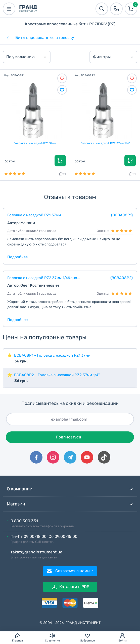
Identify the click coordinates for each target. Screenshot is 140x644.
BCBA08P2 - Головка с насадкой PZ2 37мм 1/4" (57, 375)
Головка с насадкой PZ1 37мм (35, 143)
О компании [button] (70, 489)
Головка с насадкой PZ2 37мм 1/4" (105, 143)
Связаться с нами (68, 571)
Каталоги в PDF (70, 587)
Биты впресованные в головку (45, 38)
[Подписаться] (70, 419)
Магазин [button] (70, 504)
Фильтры (113, 57)
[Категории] (8, 38)
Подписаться (68, 437)
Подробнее (17, 257)
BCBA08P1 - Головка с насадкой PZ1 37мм (52, 355)
